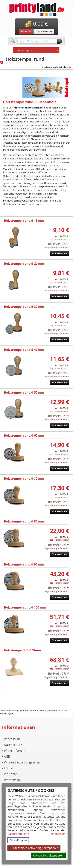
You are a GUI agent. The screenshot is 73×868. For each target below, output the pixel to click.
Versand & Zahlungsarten (22, 762)
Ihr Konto (11, 774)
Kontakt (9, 768)
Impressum (58, 834)
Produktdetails (59, 253)
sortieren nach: (55, 67)
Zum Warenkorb (44, 31)
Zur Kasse (26, 31)
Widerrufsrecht (15, 751)
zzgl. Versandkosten (60, 239)
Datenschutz (13, 745)
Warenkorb (12, 780)
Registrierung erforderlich (57, 247)
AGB (7, 757)
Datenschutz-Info (18, 834)
